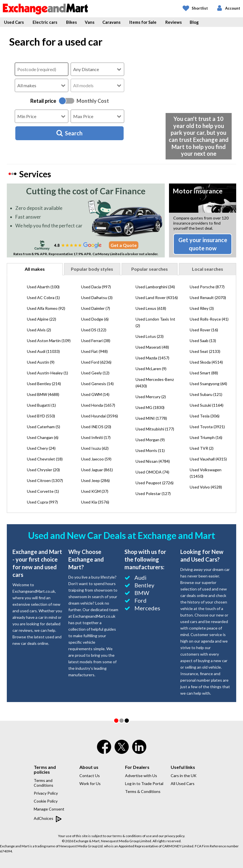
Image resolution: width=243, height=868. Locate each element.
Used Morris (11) (150, 450)
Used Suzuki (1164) (207, 405)
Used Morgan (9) (150, 440)
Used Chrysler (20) (43, 470)
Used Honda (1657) (98, 405)
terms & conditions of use (132, 836)
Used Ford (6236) (96, 362)
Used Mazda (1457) (152, 358)
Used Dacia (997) (96, 287)
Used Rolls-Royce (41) (209, 319)
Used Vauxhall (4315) (208, 459)
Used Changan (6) (43, 437)
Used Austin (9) (41, 362)
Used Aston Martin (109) (49, 341)
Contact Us (90, 776)
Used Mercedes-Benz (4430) (155, 383)
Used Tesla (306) (205, 416)
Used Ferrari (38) (96, 341)
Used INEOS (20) (96, 427)
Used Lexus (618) (151, 308)
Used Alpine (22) (42, 319)
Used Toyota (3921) (207, 427)
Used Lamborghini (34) (155, 287)
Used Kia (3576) (95, 502)
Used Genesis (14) (97, 384)
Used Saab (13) (203, 341)
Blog (194, 22)
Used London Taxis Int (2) (155, 322)
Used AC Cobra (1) (43, 297)
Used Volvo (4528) (206, 487)
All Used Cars (183, 783)
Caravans (111, 22)
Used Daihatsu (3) (97, 297)
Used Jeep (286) (95, 480)
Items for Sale (143, 22)
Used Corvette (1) (43, 491)
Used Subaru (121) (206, 394)
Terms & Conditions (143, 791)
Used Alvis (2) (39, 330)
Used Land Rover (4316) (157, 297)
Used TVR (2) (202, 448)
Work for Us (90, 783)
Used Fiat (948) (94, 351)
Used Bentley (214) (44, 384)
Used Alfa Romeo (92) (46, 308)
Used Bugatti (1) (41, 405)
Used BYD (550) (41, 416)
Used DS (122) (94, 330)
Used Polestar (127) (153, 493)
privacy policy (174, 836)
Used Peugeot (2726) (155, 483)
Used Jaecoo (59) (96, 459)
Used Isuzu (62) (95, 448)
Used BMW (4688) (43, 394)
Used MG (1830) (150, 407)
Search (69, 133)
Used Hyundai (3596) (100, 416)
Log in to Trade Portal (144, 783)
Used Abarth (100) (43, 287)
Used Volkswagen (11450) (206, 473)
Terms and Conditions (44, 783)
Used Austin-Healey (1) (47, 373)
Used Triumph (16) (206, 437)
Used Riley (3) (202, 308)
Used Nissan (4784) (153, 461)
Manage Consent (49, 809)
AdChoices (48, 819)
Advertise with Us (141, 776)
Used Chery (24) (41, 448)
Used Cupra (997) (42, 502)
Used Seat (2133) (205, 351)
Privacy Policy (46, 793)
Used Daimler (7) (96, 308)
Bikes (71, 22)
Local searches (208, 269)
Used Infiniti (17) (96, 437)
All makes (35, 269)
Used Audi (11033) (43, 351)
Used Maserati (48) (152, 347)
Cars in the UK (184, 776)
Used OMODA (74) (152, 472)
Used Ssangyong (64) (208, 384)
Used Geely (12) (95, 373)
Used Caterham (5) (44, 427)
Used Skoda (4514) (206, 362)
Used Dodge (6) (95, 319)
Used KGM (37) (95, 491)
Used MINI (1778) (151, 418)
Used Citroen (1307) (45, 480)
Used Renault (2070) (208, 297)
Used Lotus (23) (150, 336)
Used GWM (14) (95, 394)
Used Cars (14, 22)
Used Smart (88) (204, 373)
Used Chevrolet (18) (45, 459)
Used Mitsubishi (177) (155, 429)
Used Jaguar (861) (97, 470)
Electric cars (45, 22)
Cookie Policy (46, 801)
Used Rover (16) (204, 330)
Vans (90, 22)
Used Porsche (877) (207, 287)
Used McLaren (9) (151, 369)
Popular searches (150, 269)
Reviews (174, 22)
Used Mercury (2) (151, 397)
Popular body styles (92, 269)
